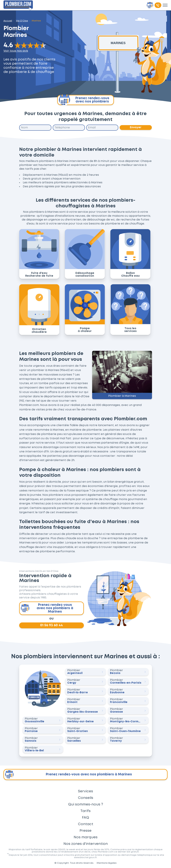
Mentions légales (107, 863)
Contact (86, 824)
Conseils (86, 798)
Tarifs (85, 811)
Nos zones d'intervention (86, 844)
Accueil (8, 21)
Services (85, 791)
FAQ (85, 818)
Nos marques (86, 837)
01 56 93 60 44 (51, 625)
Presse (85, 831)
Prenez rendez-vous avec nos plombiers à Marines (47, 608)
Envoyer (136, 127)
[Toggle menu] (165, 5)
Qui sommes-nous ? (86, 804)
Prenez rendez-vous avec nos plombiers (84, 100)
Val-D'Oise (22, 21)
